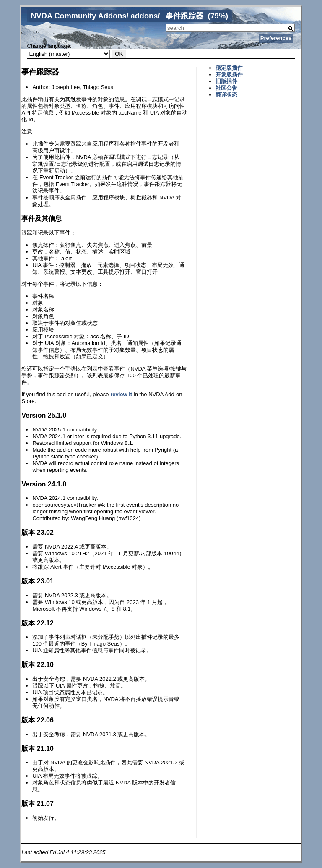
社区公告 (226, 88)
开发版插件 (229, 75)
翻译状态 (226, 95)
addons (144, 16)
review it (121, 394)
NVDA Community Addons (78, 16)
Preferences (276, 38)
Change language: (49, 46)
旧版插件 (226, 81)
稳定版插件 (229, 68)
